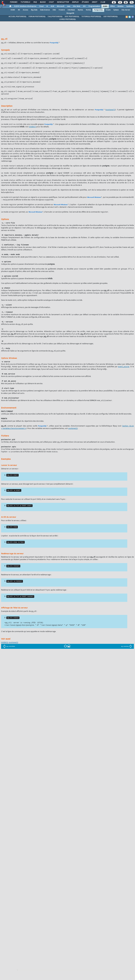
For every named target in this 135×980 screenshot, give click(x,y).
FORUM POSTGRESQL (37, 17)
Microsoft (61, 6)
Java (69, 6)
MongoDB (70, 13)
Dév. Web (77, 6)
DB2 (54, 10)
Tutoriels (25, 2)
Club (103, 2)
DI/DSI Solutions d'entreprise (25, 6)
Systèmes (130, 6)
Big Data (34, 10)
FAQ (35, 2)
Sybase (116, 10)
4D (19, 10)
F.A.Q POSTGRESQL (55, 17)
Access (25, 10)
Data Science (45, 10)
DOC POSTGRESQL (72, 17)
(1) (110, 111)
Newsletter (63, 2)
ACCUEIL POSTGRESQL (17, 17)
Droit (94, 2)
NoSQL (88, 10)
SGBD (105, 6)
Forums (13, 2)
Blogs (43, 2)
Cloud (41, 6)
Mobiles (121, 6)
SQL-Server (126, 10)
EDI (84, 6)
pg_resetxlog (127, 656)
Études (85, 2)
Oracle (108, 10)
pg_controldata (9, 656)
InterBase (71, 10)
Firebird (62, 10)
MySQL (80, 10)
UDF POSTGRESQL (111, 17)
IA (47, 6)
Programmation (94, 6)
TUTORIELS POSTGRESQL (91, 17)
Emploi (75, 2)
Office (112, 6)
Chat (51, 2)
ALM (52, 6)
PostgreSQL (98, 10)
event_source (124, 373)
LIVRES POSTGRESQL (68, 19)
